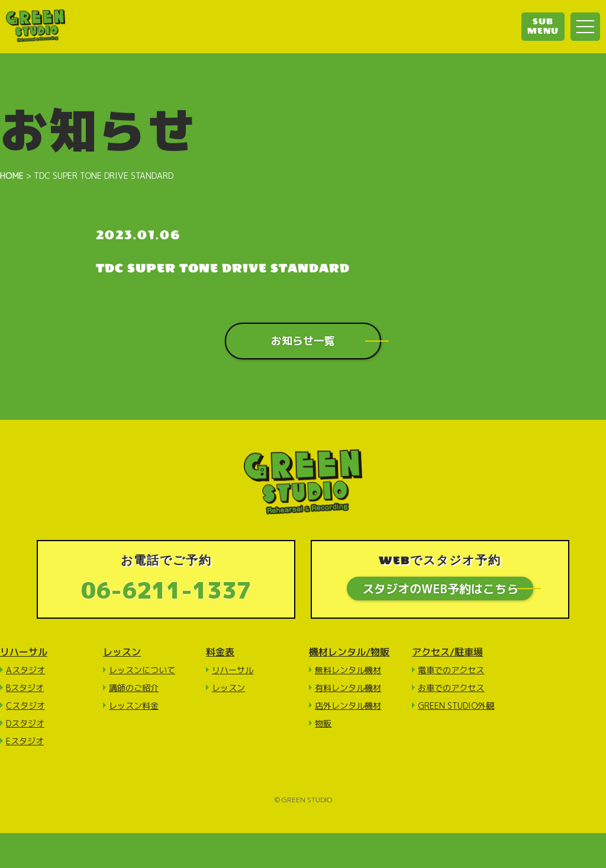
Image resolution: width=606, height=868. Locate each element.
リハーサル (24, 652)
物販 (323, 723)
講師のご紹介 (134, 688)
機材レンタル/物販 (349, 652)
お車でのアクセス (451, 688)
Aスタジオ (25, 670)
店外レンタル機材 (348, 705)
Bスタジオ (25, 688)
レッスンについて (142, 670)
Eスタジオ (25, 741)
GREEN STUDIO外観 (456, 705)
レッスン (122, 652)
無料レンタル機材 (348, 670)
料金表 (220, 652)
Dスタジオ (25, 723)
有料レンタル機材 (348, 688)
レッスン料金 (134, 705)
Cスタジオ (25, 705)
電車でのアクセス (451, 670)
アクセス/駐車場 (447, 652)
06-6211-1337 (166, 590)
